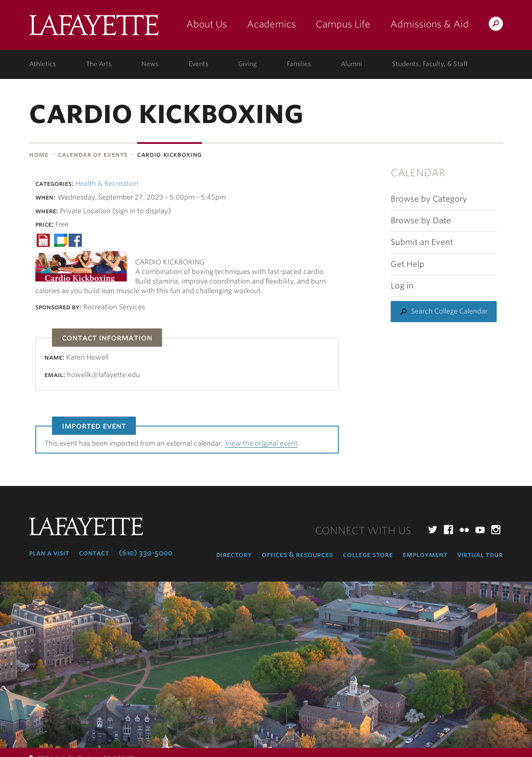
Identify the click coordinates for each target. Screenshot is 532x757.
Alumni (351, 64)
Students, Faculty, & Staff (430, 64)
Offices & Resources (297, 555)
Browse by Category (429, 199)
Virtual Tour (480, 555)
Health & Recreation (107, 184)
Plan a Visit (49, 553)
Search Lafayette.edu (496, 25)
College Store (368, 555)
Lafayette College (94, 28)
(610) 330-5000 (146, 553)
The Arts (99, 64)
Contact (94, 553)
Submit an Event (422, 242)
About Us (207, 24)
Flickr (464, 530)
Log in (402, 286)
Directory (234, 555)
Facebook (448, 530)
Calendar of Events (93, 154)
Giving (248, 64)
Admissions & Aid (430, 24)
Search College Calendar (449, 311)
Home (39, 154)
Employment (425, 555)
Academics (271, 24)
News (150, 64)
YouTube (480, 530)
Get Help (408, 264)
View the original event (261, 443)
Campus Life (343, 24)
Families (299, 64)
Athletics (43, 64)
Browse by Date (421, 221)
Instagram (496, 530)
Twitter (433, 530)
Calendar (418, 173)
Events (199, 64)
